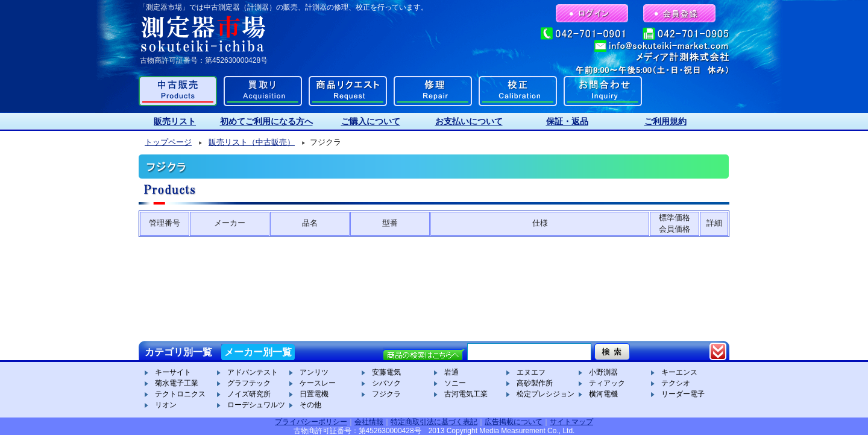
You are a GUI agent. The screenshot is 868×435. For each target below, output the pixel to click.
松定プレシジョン (546, 394)
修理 (433, 91)
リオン (166, 405)
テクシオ (676, 383)
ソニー (455, 383)
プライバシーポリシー (311, 422)
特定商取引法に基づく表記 (434, 422)
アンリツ (314, 372)
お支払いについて (469, 121)
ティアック (607, 383)
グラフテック (249, 383)
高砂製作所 (535, 383)
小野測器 (603, 372)
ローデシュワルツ (256, 405)
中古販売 (178, 91)
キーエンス (679, 372)
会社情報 (369, 422)
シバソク (386, 383)
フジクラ (386, 394)
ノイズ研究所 (249, 394)
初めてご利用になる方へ (266, 121)
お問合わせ (603, 91)
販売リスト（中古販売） (252, 142)
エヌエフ (531, 372)
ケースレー (318, 383)
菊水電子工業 (177, 383)
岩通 (451, 372)
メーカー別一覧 (258, 352)
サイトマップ (571, 422)
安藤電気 (386, 372)
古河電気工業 (466, 394)
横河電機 (603, 394)
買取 (263, 91)
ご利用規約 (665, 121)
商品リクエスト (348, 91)
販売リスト (175, 121)
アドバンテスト (253, 372)
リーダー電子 (683, 394)
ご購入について (371, 121)
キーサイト (173, 372)
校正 (518, 91)
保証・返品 (567, 121)
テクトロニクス (180, 394)
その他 (310, 405)
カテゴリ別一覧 (178, 352)
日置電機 (314, 394)
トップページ (168, 142)
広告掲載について (514, 422)
